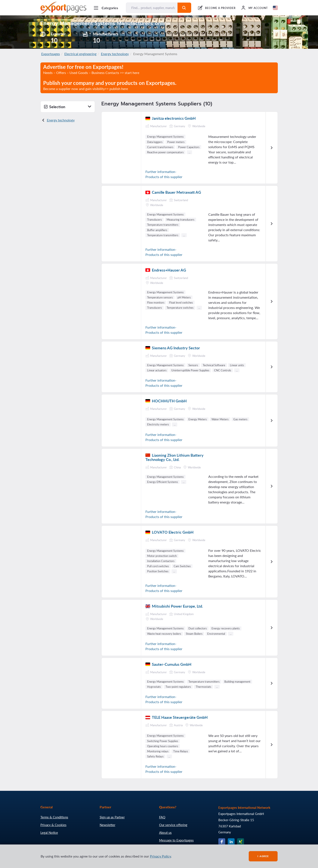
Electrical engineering (80, 54)
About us (165, 833)
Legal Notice (49, 833)
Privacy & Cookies (53, 825)
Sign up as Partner (112, 817)
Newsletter (107, 825)
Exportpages (51, 54)
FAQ (162, 817)
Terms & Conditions (54, 817)
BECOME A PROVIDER (220, 8)
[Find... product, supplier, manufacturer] (152, 8)
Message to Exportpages (176, 840)
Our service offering (173, 825)
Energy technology (115, 54)
